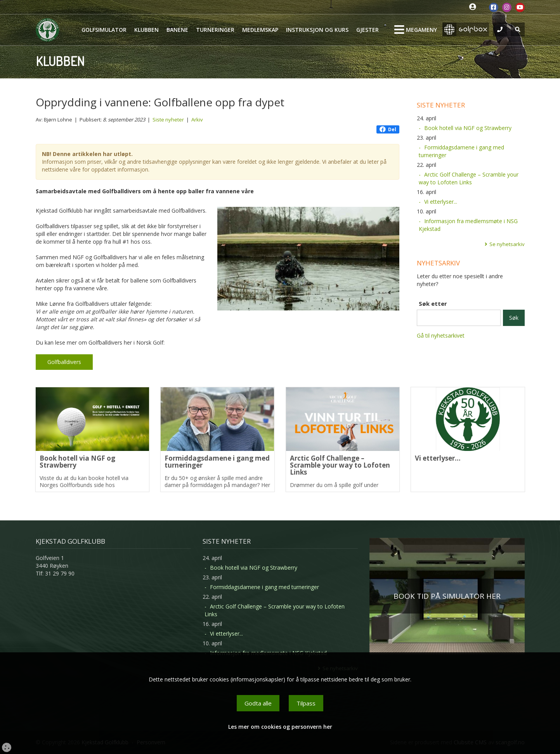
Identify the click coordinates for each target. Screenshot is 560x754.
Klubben (147, 30)
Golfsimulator (104, 30)
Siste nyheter (168, 120)
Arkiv (197, 120)
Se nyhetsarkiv (507, 244)
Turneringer (215, 30)
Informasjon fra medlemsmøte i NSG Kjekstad (468, 225)
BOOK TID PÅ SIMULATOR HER (447, 596)
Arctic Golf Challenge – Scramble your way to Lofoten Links (469, 178)
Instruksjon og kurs (317, 30)
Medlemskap (260, 30)
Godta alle (258, 703)
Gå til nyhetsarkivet (441, 335)
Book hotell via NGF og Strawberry (468, 128)
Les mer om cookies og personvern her (280, 727)
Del (388, 129)
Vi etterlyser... (441, 202)
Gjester (368, 30)
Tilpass (306, 703)
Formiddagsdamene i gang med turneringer (461, 151)
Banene (177, 30)
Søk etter (433, 303)
